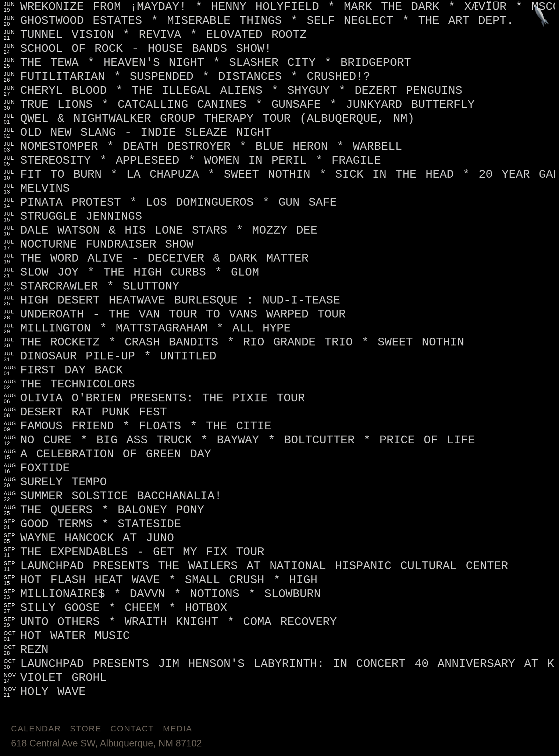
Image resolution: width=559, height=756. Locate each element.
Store (86, 729)
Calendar (36, 729)
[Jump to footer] (542, 17)
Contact (132, 729)
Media (178, 729)
